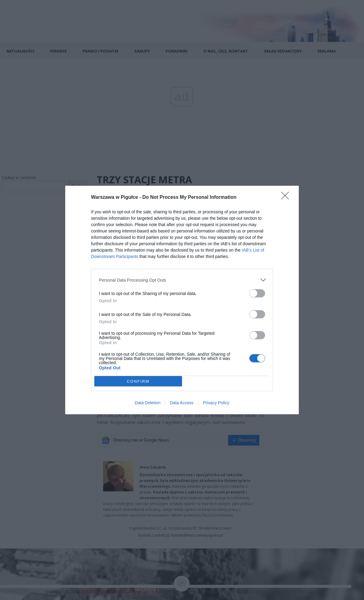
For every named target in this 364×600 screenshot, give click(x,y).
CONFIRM (138, 381)
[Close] (287, 198)
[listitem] (182, 280)
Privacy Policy (216, 403)
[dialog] (182, 300)
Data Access (182, 403)
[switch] (257, 293)
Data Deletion (148, 403)
